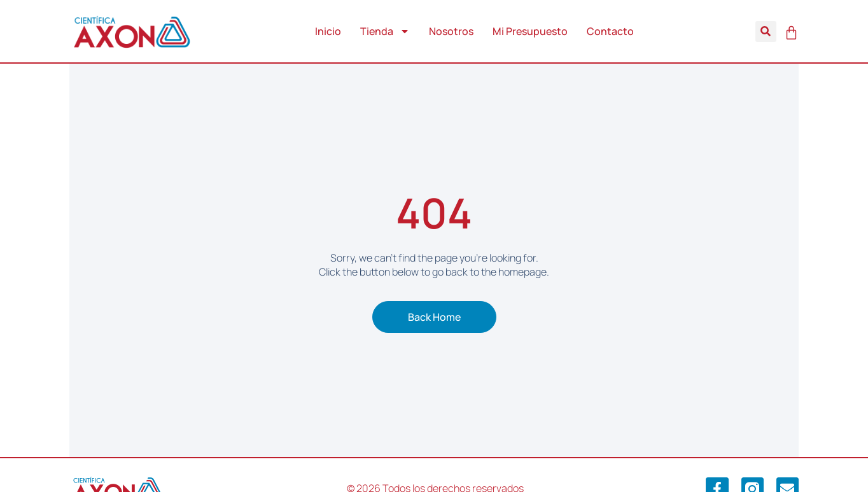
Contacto (610, 31)
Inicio (328, 31)
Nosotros (451, 31)
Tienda (385, 31)
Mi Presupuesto (530, 31)
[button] (766, 32)
